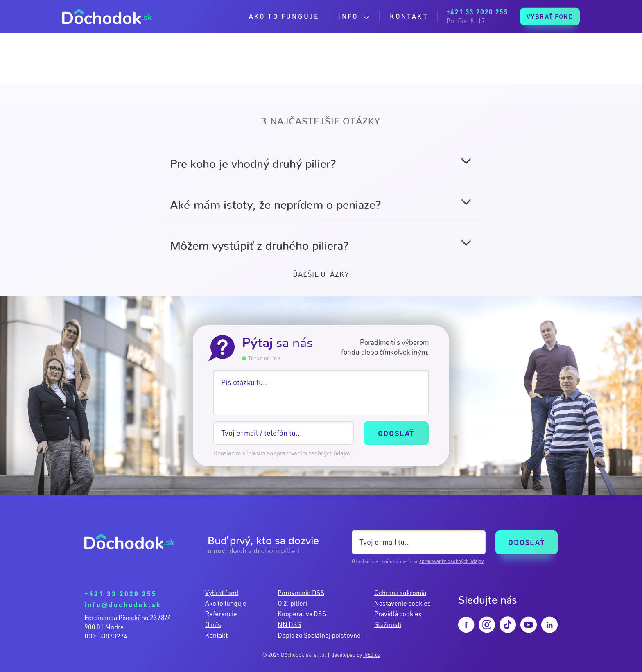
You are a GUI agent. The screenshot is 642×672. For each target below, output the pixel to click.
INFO (348, 16)
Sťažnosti (388, 624)
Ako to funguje (226, 603)
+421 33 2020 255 (121, 594)
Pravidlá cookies (398, 614)
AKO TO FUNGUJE (284, 16)
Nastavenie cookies (402, 603)
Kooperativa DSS (302, 614)
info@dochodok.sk (123, 605)
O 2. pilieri (292, 603)
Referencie (221, 614)
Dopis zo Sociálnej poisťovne (319, 635)
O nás (213, 624)
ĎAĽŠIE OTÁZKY (321, 274)
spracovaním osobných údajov (312, 453)
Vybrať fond (222, 593)
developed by (356, 655)
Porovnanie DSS (301, 593)
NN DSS (289, 624)
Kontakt (216, 635)
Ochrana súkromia (400, 593)
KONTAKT (409, 16)
